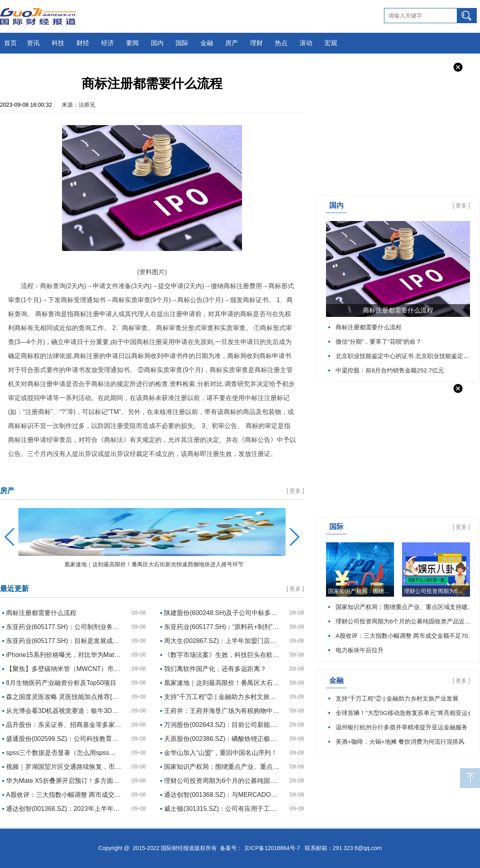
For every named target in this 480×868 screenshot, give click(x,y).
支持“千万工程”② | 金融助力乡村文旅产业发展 (397, 698)
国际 (182, 43)
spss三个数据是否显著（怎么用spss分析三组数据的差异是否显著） (64, 753)
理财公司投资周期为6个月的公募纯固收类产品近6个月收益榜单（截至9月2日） (437, 591)
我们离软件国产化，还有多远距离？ (215, 669)
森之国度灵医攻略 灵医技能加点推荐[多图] (64, 697)
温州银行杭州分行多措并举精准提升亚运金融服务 (402, 727)
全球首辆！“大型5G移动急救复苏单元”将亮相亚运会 (405, 713)
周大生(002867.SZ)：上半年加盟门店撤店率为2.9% (222, 641)
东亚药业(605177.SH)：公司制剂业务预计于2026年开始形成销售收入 (64, 627)
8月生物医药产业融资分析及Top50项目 (61, 683)
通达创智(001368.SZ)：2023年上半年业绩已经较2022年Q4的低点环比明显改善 (64, 809)
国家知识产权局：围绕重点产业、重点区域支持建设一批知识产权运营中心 (361, 591)
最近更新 (14, 589)
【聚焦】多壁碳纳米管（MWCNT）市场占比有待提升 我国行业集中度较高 (64, 669)
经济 (108, 43)
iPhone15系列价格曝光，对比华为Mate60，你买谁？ (64, 655)
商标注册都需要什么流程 (398, 310)
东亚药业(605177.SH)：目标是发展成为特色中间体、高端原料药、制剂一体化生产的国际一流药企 (64, 641)
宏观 (331, 43)
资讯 (33, 43)
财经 (83, 43)
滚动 (306, 43)
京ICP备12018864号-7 (272, 848)
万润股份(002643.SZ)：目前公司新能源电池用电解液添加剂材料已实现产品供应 (222, 725)
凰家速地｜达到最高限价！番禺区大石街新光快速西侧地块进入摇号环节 (222, 683)
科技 (58, 43)
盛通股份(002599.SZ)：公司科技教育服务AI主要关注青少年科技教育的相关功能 (64, 739)
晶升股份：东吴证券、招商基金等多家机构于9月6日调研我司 (64, 725)
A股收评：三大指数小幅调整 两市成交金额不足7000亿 (64, 795)
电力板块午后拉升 (360, 650)
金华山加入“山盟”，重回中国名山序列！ (221, 753)
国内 (157, 43)
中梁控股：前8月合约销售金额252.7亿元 (390, 370)
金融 (207, 43)
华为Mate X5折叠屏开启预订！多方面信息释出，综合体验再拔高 (64, 781)
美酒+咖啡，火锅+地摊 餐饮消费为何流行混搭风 (400, 742)
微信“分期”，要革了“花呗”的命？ (379, 341)
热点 (281, 43)
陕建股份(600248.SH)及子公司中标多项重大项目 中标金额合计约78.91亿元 (222, 613)
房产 (232, 43)
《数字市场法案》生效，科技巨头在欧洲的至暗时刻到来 (222, 655)
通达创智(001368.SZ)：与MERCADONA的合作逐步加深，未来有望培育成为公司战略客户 (222, 795)
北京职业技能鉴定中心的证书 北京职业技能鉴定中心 (405, 356)
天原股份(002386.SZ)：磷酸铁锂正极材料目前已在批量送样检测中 (222, 739)
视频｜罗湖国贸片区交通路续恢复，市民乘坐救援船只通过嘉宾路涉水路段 (64, 767)
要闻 (132, 43)
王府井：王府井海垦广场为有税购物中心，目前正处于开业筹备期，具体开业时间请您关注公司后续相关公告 (222, 711)
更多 (461, 205)
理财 (256, 43)
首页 (10, 43)
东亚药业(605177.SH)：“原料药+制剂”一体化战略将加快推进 (222, 627)
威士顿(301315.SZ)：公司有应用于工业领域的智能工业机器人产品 (222, 809)
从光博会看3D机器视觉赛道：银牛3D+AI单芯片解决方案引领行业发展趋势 (64, 711)
